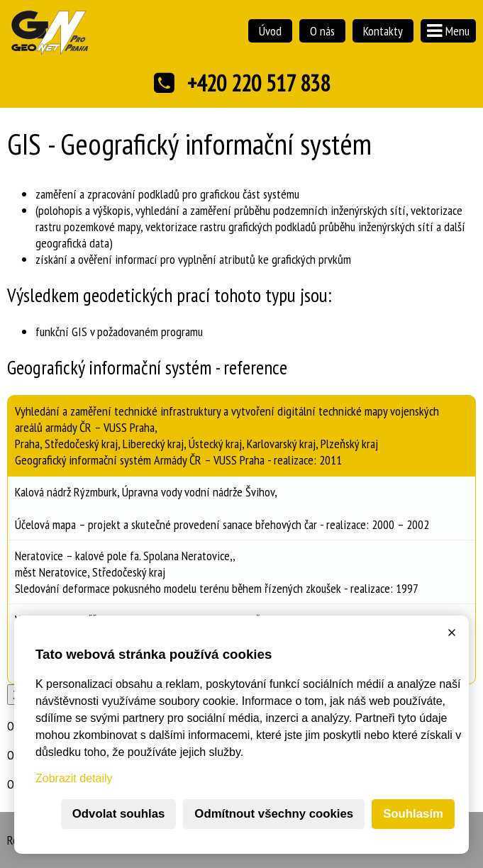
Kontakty (383, 31)
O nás (322, 31)
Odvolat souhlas (119, 814)
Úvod (270, 31)
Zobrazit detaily (74, 778)
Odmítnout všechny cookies (274, 814)
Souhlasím (413, 814)
